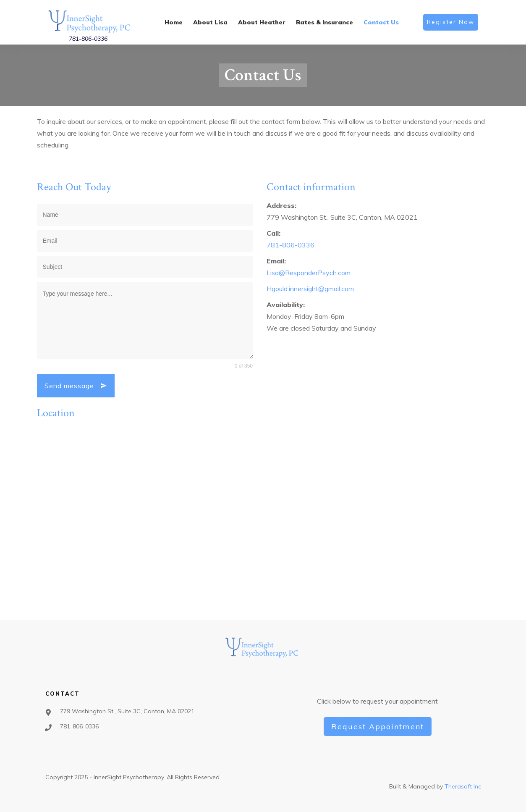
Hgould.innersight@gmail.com (310, 289)
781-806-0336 (88, 39)
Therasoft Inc (463, 786)
